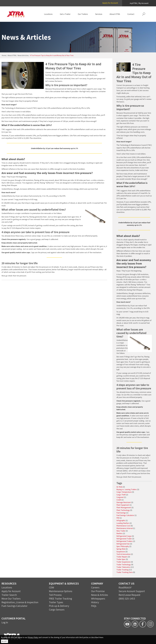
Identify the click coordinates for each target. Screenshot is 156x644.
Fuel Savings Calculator (125, 515)
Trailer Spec (121, 559)
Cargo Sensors (57, 610)
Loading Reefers (123, 523)
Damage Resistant (124, 502)
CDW (52, 587)
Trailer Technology (124, 565)
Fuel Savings (121, 513)
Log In (5, 622)
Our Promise (98, 591)
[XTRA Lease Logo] (17, 14)
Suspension (121, 552)
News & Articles (23, 55)
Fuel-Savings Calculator (14, 606)
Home (4, 55)
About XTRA (12, 55)
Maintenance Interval (125, 528)
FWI (118, 518)
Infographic (121, 520)
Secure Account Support (132, 591)
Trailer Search (9, 595)
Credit (119, 500)
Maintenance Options (61, 591)
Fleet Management (124, 507)
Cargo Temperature (124, 492)
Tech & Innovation (123, 554)
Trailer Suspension (123, 562)
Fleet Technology (123, 510)
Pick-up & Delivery (59, 606)
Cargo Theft (121, 495)
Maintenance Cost (123, 526)
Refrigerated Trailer (124, 539)
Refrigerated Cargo (124, 536)
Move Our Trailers (11, 599)
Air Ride (119, 487)
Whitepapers (98, 599)
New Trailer (121, 531)
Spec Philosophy (123, 546)
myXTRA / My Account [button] (139, 3)
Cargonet (120, 497)
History (95, 602)
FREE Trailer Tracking (60, 599)
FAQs (94, 606)
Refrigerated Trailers (125, 541)
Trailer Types (56, 602)
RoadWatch (125, 587)
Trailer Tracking (122, 570)
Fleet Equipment (123, 505)
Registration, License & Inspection (20, 602)
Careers (95, 587)
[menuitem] (48, 14)
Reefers (119, 533)
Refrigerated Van (123, 544)
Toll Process (55, 595)
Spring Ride (121, 549)
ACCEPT (5, 641)
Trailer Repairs (122, 557)
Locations (7, 587)
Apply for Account (110, 3)
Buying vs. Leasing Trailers (127, 489)
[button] (144, 14)
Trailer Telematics (123, 567)
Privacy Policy (33, 637)
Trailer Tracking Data (125, 572)
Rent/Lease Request (129, 595)
